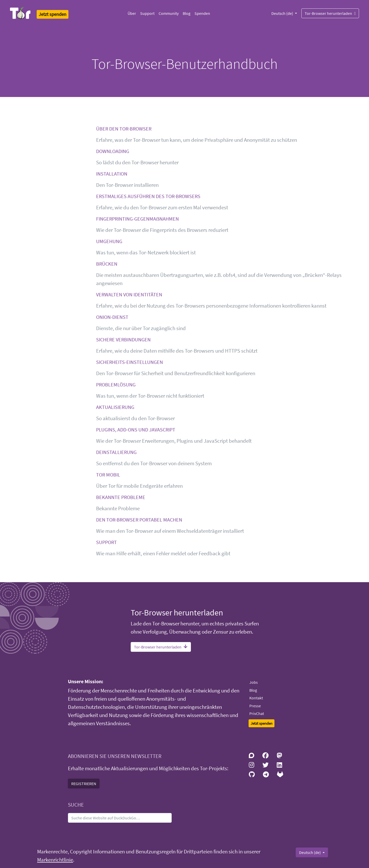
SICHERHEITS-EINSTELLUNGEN (130, 362)
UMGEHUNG (109, 241)
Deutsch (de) (283, 13)
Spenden (202, 13)
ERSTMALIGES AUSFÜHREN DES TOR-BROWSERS (148, 196)
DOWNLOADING (113, 151)
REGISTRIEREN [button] (84, 784)
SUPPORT (106, 542)
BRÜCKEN (107, 264)
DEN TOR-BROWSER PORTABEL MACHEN (139, 520)
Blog (187, 13)
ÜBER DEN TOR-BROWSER (124, 129)
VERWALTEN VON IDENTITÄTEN (129, 294)
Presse (255, 706)
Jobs (254, 682)
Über (132, 13)
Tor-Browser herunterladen (330, 13)
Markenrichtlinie (55, 860)
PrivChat (257, 713)
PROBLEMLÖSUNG (116, 384)
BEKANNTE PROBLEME (121, 497)
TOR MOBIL (108, 475)
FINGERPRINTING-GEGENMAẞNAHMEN (137, 219)
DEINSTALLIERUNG (116, 452)
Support (147, 13)
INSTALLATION (112, 174)
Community (169, 13)
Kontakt (256, 698)
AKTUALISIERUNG (115, 407)
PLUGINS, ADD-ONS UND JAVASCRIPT (136, 430)
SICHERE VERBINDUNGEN (123, 339)
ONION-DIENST (112, 317)
